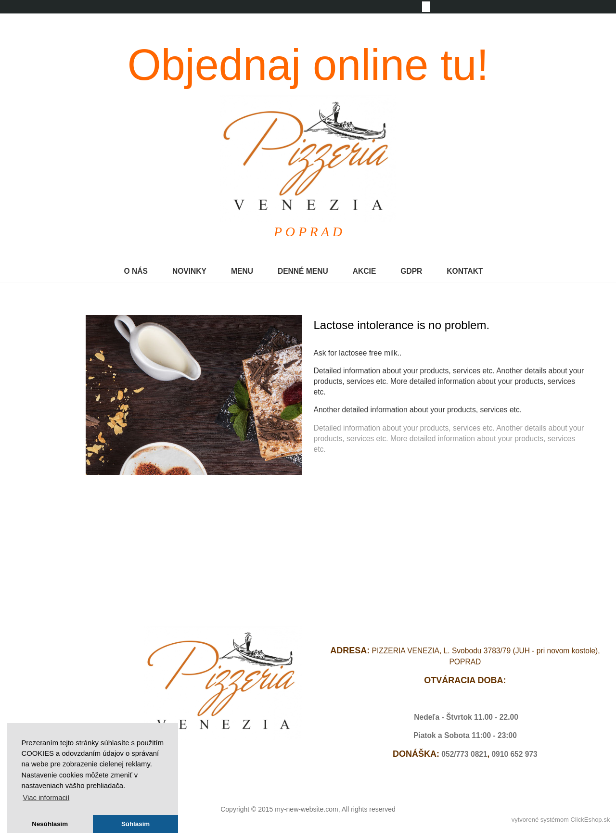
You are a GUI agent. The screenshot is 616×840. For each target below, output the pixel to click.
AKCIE (365, 271)
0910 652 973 (514, 754)
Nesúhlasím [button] (50, 824)
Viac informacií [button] (46, 798)
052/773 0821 (464, 754)
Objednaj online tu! (308, 65)
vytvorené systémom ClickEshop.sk (561, 820)
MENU (242, 271)
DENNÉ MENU (303, 271)
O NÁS (136, 271)
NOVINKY (189, 271)
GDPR (411, 271)
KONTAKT (465, 271)
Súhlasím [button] (135, 824)
